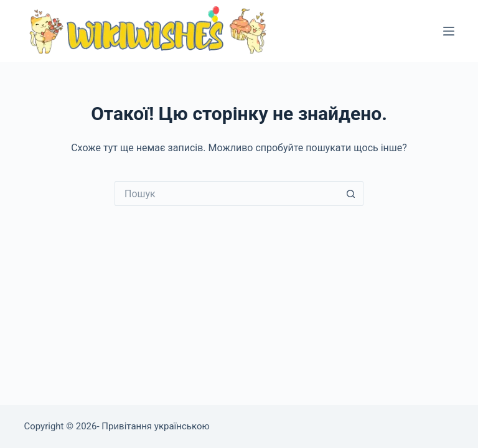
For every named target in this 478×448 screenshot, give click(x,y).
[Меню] (449, 31)
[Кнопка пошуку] (351, 194)
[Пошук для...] (227, 194)
